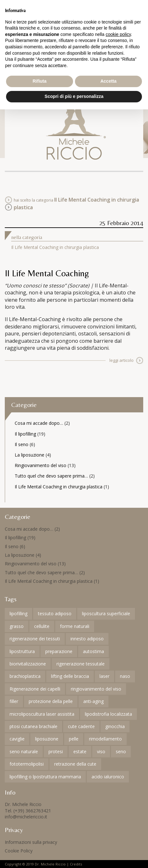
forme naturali (75, 626)
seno (121, 751)
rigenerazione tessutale (81, 664)
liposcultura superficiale (106, 613)
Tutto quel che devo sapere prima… (51, 476)
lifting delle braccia (70, 676)
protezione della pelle (51, 701)
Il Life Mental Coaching (47, 273)
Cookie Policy (19, 851)
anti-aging (93, 701)
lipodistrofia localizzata (108, 714)
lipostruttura (22, 651)
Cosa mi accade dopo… (39, 423)
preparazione (59, 651)
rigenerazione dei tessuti (35, 639)
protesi (56, 751)
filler (14, 701)
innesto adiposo (87, 639)
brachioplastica (25, 676)
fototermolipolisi (27, 764)
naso (125, 676)
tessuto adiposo (55, 613)
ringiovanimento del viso (96, 689)
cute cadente (81, 726)
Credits (76, 864)
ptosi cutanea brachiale (33, 726)
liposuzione (47, 739)
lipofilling (18, 613)
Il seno (22, 444)
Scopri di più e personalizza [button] (74, 96)
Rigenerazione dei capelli (35, 689)
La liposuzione (30, 455)
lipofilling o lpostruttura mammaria (45, 777)
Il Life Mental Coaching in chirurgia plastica (55, 247)
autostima (93, 651)
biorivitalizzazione (28, 664)
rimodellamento (105, 739)
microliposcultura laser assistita (42, 714)
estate (80, 751)
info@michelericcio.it (26, 817)
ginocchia (115, 726)
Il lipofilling (25, 434)
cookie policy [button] (118, 34)
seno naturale (24, 751)
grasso (17, 626)
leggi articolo (122, 360)
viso (101, 751)
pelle (74, 739)
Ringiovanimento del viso (41, 465)
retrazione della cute (75, 764)
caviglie (17, 739)
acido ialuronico (108, 777)
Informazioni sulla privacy (31, 842)
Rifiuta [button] (40, 81)
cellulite (42, 626)
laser (104, 676)
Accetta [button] (109, 81)
